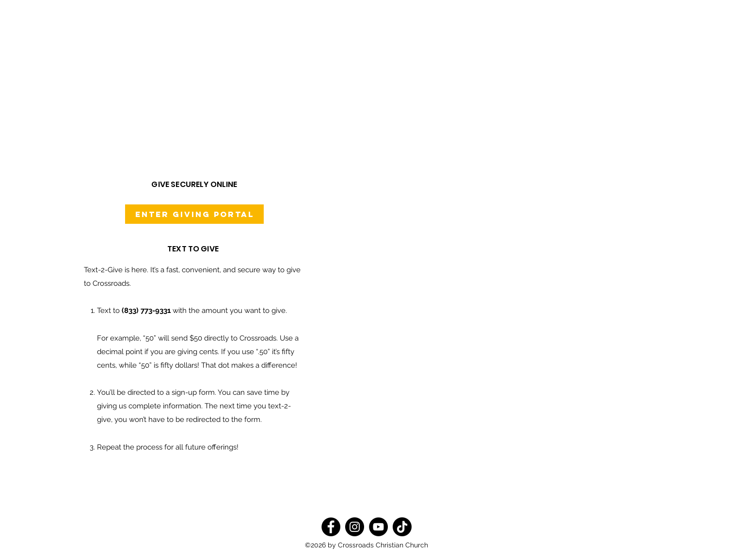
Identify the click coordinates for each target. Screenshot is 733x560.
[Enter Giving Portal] (194, 214)
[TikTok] (402, 527)
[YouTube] (378, 527)
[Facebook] (331, 527)
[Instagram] (355, 527)
